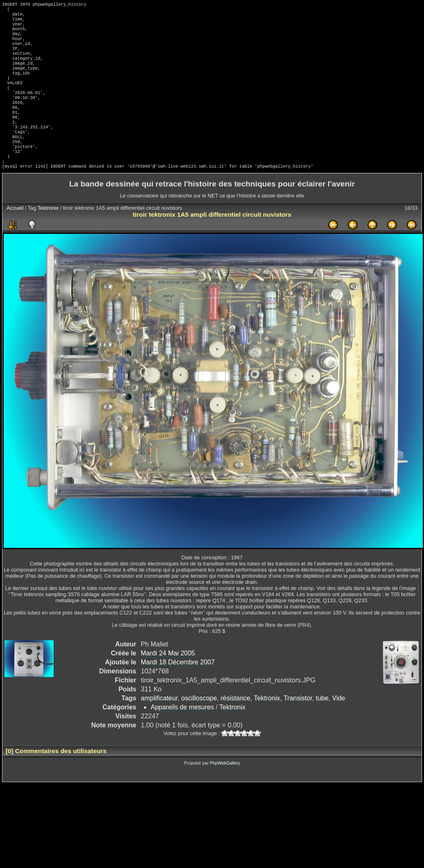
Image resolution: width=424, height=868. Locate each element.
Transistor (298, 726)
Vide (339, 726)
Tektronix (48, 236)
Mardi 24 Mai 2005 (168, 681)
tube (322, 726)
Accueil (15, 236)
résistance (236, 726)
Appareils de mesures (182, 735)
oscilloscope (199, 726)
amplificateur (159, 726)
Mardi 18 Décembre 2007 (178, 690)
